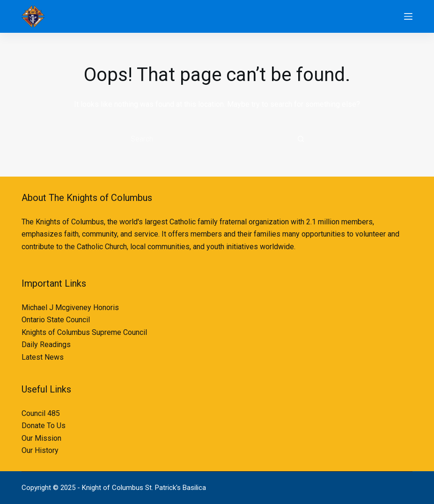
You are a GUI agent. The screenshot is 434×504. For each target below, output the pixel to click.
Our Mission (41, 438)
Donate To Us (44, 426)
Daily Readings (46, 345)
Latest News (43, 357)
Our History (40, 450)
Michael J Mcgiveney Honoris (70, 308)
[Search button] (301, 139)
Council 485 (41, 413)
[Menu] (408, 16)
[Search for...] (207, 139)
